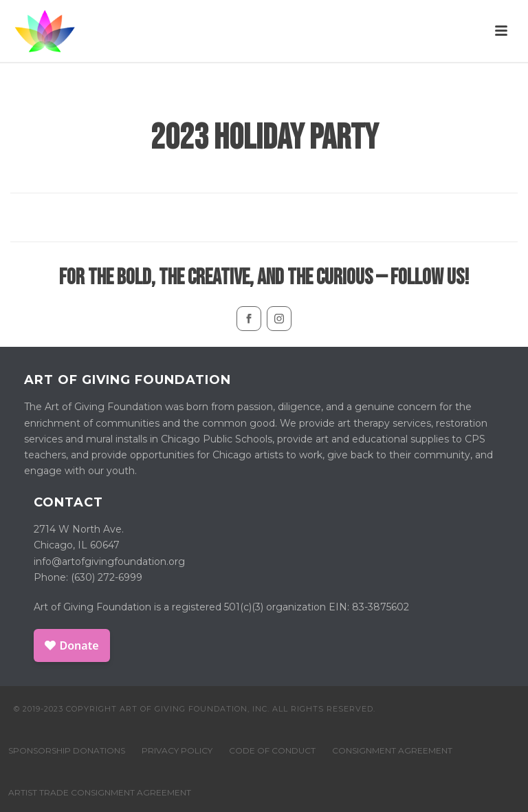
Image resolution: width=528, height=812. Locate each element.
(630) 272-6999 (107, 577)
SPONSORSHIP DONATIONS (67, 750)
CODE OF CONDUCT (272, 750)
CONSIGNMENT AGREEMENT (392, 750)
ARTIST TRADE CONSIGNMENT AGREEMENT (100, 792)
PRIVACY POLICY (177, 750)
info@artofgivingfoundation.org (109, 562)
